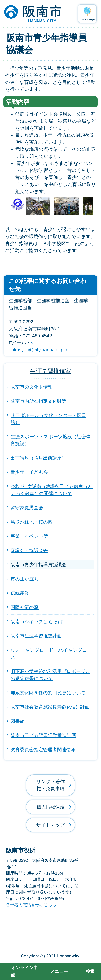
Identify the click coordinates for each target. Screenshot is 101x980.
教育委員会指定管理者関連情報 (43, 750)
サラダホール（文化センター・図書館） (48, 419)
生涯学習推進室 (50, 371)
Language (87, 19)
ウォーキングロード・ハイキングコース (51, 654)
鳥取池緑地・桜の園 (32, 522)
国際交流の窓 (25, 607)
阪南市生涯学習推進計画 (36, 636)
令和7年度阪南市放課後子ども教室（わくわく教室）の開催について (52, 490)
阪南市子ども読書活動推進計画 (43, 735)
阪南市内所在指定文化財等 (38, 401)
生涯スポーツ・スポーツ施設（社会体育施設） (51, 440)
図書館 (17, 721)
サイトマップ (50, 825)
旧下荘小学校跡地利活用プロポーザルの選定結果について (50, 675)
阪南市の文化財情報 (32, 387)
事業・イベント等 (29, 536)
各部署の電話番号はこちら (31, 905)
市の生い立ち (25, 579)
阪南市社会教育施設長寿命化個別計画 (50, 707)
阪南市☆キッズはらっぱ (37, 622)
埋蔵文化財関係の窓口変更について (48, 693)
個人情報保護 (50, 807)
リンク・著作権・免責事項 (51, 785)
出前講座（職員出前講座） (38, 458)
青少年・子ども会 (29, 472)
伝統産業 (20, 593)
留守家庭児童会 (27, 508)
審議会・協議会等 (29, 550)
